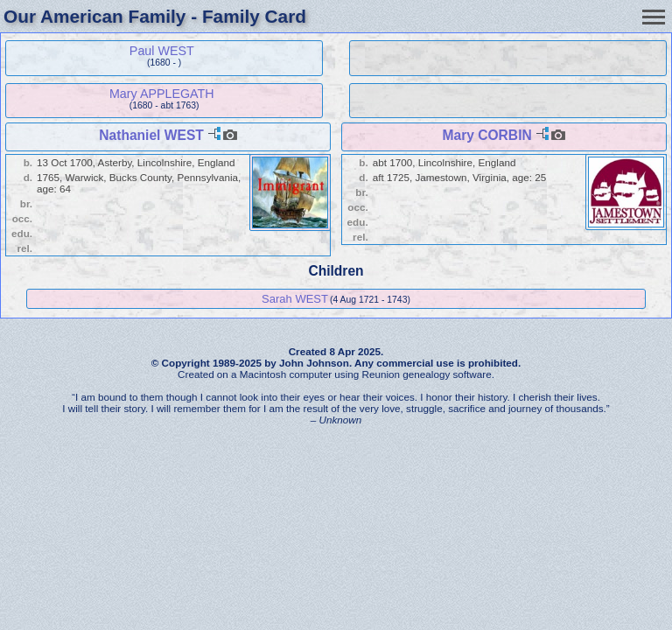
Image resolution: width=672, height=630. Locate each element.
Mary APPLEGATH (162, 94)
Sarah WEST (295, 299)
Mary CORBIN (486, 135)
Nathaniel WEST (151, 135)
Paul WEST (162, 51)
